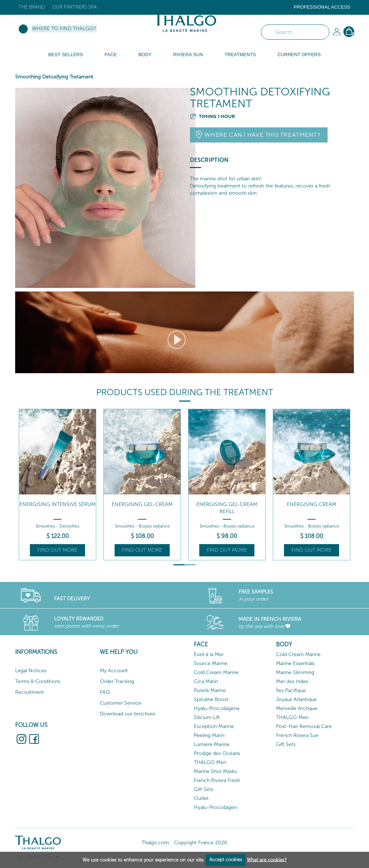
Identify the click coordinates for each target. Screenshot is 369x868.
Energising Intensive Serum (57, 504)
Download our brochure (128, 714)
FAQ (105, 692)
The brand (32, 7)
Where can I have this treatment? (262, 135)
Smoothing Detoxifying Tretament (54, 77)
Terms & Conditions (38, 681)
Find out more (57, 550)
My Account (114, 671)
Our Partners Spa (74, 7)
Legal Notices (31, 671)
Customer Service (121, 703)
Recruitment (30, 692)
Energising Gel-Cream (142, 504)
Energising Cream (312, 504)
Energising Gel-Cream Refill (227, 508)
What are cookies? (267, 860)
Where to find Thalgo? (64, 29)
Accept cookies (226, 860)
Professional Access (322, 7)
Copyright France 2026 (201, 843)
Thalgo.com (155, 843)
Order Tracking (117, 681)
